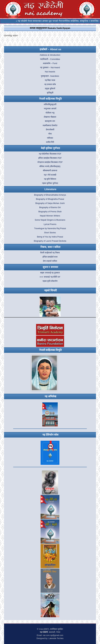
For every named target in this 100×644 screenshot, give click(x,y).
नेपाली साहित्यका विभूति (50, 99)
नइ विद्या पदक (50, 80)
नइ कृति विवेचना (50, 179)
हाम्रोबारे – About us (50, 49)
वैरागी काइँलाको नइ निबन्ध (50, 253)
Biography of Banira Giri (50, 207)
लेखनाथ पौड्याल (50, 117)
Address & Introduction (50, 55)
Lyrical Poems (50, 224)
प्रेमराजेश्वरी (50, 130)
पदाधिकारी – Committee (50, 59)
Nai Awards (50, 72)
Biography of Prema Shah (50, 212)
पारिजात (50, 138)
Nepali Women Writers (50, 216)
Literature (50, 189)
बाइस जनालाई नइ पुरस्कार (50, 273)
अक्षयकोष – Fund (50, 63)
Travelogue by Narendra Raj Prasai (50, 228)
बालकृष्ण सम (50, 121)
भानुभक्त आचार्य (50, 109)
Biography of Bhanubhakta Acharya (50, 195)
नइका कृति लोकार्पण (50, 281)
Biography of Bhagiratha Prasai (50, 199)
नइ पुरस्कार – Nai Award (50, 68)
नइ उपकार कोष (50, 84)
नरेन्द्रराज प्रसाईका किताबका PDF (50, 162)
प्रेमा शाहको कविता (50, 261)
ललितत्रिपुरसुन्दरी (50, 104)
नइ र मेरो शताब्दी (50, 175)
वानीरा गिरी (50, 142)
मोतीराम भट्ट (50, 113)
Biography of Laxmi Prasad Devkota (50, 241)
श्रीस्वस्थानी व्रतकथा (50, 171)
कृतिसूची (50, 93)
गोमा (50, 134)
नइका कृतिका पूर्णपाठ (50, 183)
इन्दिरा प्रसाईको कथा (50, 257)
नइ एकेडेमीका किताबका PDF (50, 154)
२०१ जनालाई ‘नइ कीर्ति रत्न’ (50, 277)
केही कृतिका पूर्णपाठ (50, 148)
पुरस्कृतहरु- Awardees (50, 76)
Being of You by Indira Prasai (50, 237)
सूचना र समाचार (50, 267)
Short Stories (50, 233)
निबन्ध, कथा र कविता (50, 247)
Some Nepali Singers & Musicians (50, 220)
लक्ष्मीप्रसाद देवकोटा (50, 125)
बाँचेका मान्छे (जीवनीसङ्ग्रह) (50, 166)
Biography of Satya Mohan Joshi (50, 203)
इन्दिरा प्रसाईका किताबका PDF (50, 158)
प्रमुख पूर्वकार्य (50, 89)
